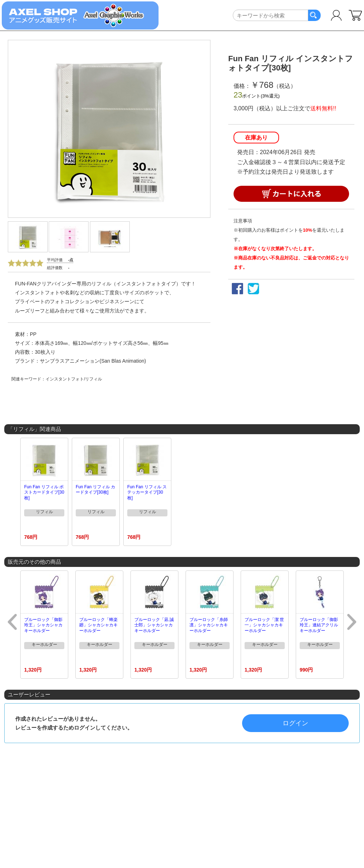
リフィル (44, 512)
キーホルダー (44, 645)
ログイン (295, 723)
